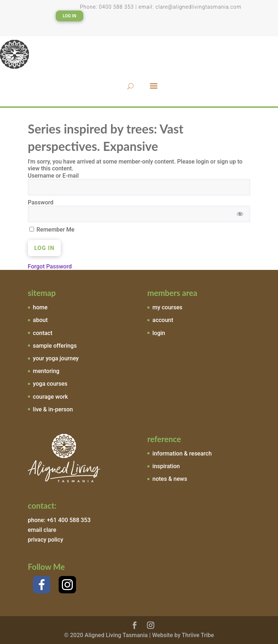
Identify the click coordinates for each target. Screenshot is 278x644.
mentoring (46, 371)
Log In (69, 16)
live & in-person (53, 409)
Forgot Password (50, 266)
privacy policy (46, 540)
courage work (50, 397)
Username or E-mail (53, 176)
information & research (182, 454)
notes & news (170, 479)
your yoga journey (56, 358)
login (159, 333)
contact (43, 333)
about (40, 320)
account (163, 320)
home (40, 307)
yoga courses (50, 384)
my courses (167, 307)
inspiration (166, 466)
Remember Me (52, 230)
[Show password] (240, 214)
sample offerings (55, 346)
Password (41, 202)
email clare (42, 530)
